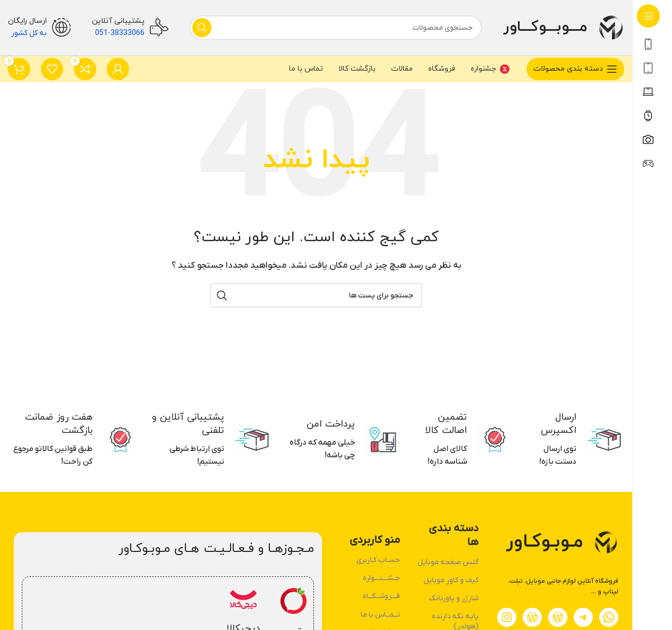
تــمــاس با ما (380, 615)
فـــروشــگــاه (381, 596)
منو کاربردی (375, 540)
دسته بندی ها (454, 535)
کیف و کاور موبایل (451, 580)
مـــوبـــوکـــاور (545, 27)
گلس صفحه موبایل (448, 562)
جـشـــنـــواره (381, 578)
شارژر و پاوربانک (454, 598)
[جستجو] (336, 28)
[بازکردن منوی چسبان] (575, 69)
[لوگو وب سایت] (611, 27)
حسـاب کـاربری (378, 560)
